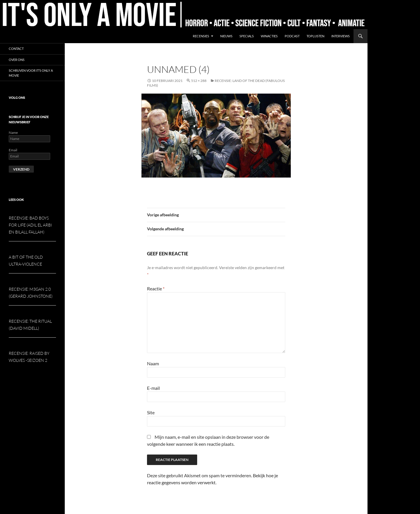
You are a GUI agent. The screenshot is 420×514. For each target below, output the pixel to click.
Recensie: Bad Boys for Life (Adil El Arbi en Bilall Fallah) (30, 225)
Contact (16, 49)
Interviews (341, 36)
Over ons (17, 60)
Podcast (292, 36)
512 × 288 (199, 81)
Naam (153, 363)
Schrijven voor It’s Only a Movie (31, 73)
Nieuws (226, 36)
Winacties (269, 36)
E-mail (153, 388)
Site (151, 412)
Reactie (156, 288)
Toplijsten (315, 36)
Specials (247, 36)
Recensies (201, 36)
